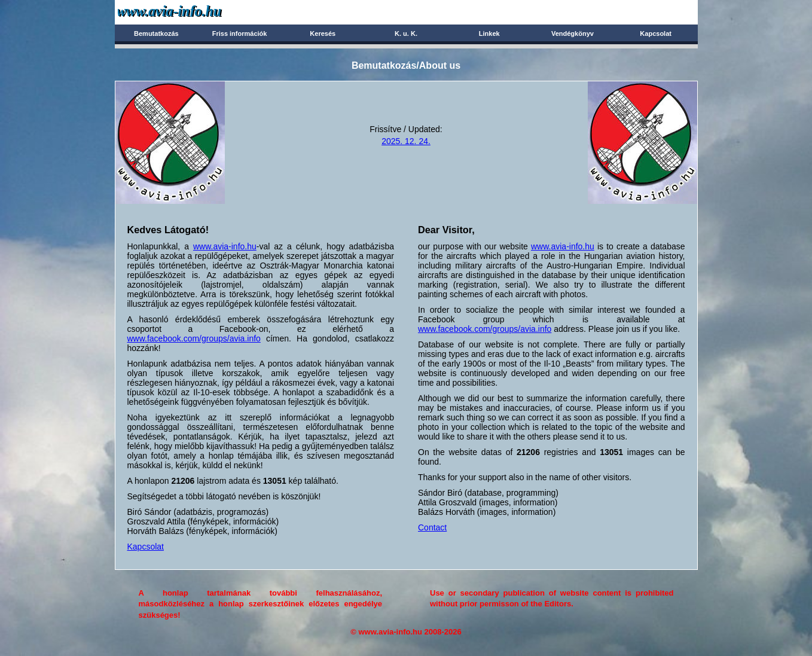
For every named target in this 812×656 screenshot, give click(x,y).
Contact (432, 527)
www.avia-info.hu (225, 246)
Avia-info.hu (190, 12)
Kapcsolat (656, 33)
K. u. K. (406, 33)
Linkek (489, 33)
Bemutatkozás (156, 33)
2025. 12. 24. (406, 141)
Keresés (323, 33)
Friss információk (240, 33)
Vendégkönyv (573, 33)
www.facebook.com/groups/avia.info (194, 338)
